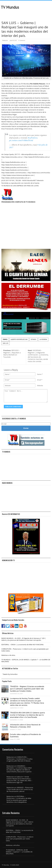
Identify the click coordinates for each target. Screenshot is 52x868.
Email (39, 380)
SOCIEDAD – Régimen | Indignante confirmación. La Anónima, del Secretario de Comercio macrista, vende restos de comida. (38, 356)
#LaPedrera (33, 138)
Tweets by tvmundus (10, 674)
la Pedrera (43, 339)
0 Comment (22, 40)
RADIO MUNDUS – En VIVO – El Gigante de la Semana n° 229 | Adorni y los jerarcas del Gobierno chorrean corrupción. (24, 639)
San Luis (6, 343)
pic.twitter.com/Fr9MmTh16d (21, 140)
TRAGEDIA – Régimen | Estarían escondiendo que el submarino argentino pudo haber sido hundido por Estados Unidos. (27, 689)
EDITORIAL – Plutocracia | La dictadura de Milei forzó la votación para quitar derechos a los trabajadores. (19, 799)
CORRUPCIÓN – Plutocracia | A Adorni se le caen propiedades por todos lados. (25, 650)
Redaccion (5, 40)
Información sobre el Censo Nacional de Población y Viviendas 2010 (25, 726)
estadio (33, 339)
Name (39, 374)
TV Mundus (10, 7)
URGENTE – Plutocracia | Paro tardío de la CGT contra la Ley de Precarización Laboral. (20, 789)
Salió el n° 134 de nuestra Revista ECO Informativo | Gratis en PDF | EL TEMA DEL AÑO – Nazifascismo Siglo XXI (19, 780)
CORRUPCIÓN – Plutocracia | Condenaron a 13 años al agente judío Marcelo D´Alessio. (20, 759)
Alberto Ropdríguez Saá (19, 339)
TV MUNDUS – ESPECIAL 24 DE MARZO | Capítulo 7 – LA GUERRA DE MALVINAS (26, 661)
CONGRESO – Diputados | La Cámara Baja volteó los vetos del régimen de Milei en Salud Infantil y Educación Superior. (19, 769)
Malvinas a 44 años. (8, 655)
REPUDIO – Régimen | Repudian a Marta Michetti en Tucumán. (12, 354)
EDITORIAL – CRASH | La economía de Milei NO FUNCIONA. (23, 645)
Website (40, 386)
